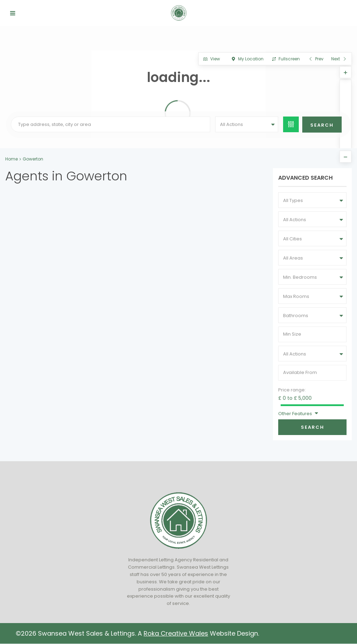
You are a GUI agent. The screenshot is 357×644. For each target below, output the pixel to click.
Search (313, 427)
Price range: (292, 390)
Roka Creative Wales (176, 633)
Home (12, 159)
